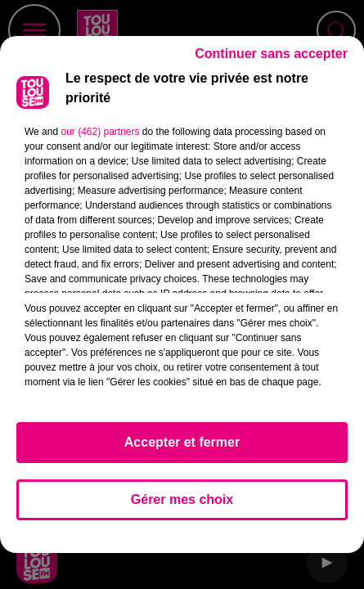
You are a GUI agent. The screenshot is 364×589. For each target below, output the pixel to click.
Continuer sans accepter (271, 61)
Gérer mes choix (182, 507)
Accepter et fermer (182, 450)
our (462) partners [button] (100, 139)
